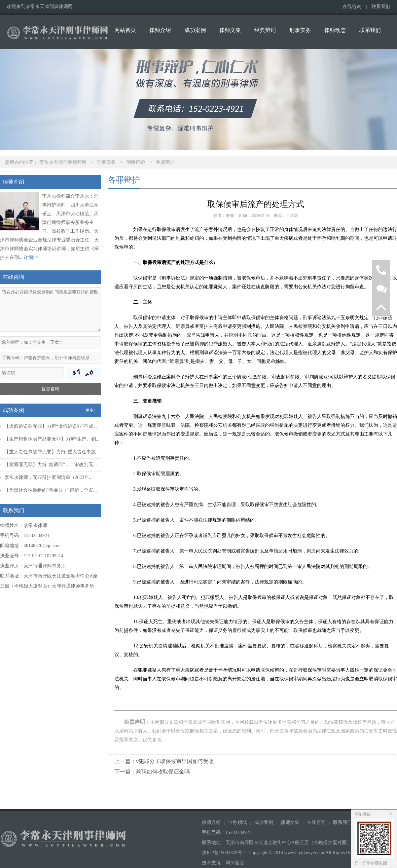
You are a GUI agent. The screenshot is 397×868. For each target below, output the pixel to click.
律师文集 (230, 30)
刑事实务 (300, 30)
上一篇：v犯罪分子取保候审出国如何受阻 (164, 761)
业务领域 (238, 822)
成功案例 (195, 30)
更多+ (91, 410)
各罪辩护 (165, 162)
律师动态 (335, 30)
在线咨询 (352, 7)
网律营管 (235, 863)
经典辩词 (265, 30)
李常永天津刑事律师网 (63, 162)
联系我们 (381, 7)
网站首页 (125, 30)
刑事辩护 (136, 162)
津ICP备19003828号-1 (224, 853)
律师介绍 (160, 30)
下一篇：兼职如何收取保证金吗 (152, 772)
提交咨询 (50, 389)
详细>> (31, 257)
